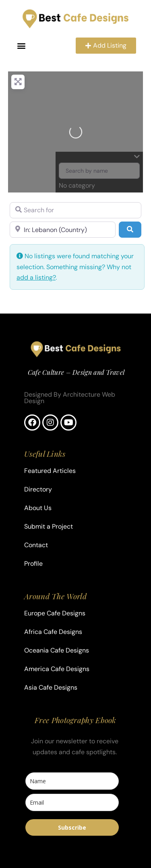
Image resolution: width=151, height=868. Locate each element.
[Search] (130, 230)
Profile (33, 564)
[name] (72, 781)
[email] (72, 802)
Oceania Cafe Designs (57, 650)
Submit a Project (49, 526)
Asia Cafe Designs (51, 687)
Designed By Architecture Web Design (70, 398)
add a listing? (36, 277)
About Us (38, 508)
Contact (36, 545)
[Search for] (75, 210)
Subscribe (72, 827)
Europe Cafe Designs (55, 613)
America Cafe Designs (57, 669)
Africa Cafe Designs (53, 632)
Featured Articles (50, 471)
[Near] (63, 230)
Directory (38, 489)
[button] (22, 45)
